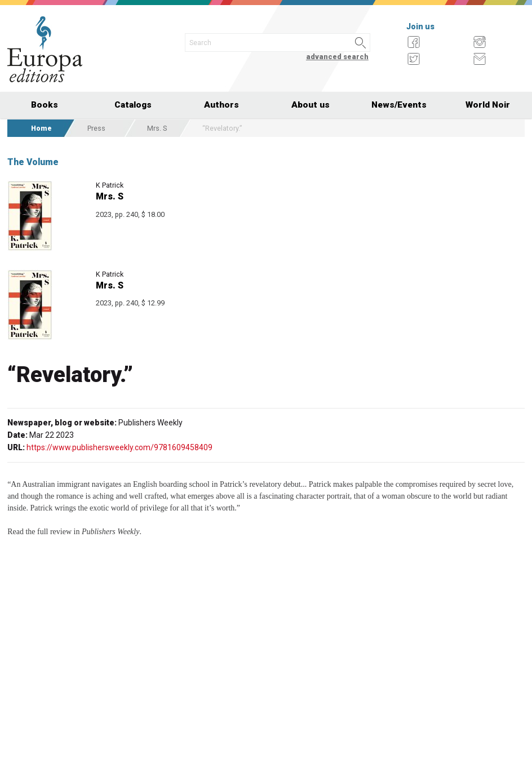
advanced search (337, 57)
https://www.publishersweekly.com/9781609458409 (119, 447)
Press (96, 128)
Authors (221, 105)
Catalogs (133, 105)
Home (41, 128)
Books (45, 105)
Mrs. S (157, 128)
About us (311, 105)
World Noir (488, 105)
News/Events (399, 105)
